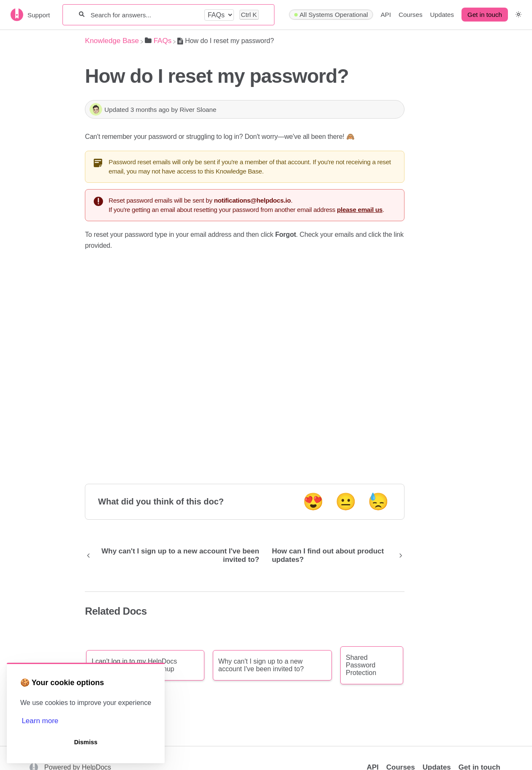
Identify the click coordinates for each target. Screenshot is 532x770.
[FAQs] (158, 41)
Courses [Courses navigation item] (411, 15)
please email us (360, 210)
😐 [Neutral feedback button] (346, 502)
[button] (518, 15)
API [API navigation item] (385, 15)
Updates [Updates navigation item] (442, 15)
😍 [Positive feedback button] (313, 502)
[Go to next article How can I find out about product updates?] (335, 556)
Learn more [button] (40, 721)
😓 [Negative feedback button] (378, 502)
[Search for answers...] (144, 15)
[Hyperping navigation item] (331, 15)
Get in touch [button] (485, 15)
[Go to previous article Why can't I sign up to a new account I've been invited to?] (175, 556)
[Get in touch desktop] (485, 15)
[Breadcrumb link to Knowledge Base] (112, 41)
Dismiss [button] (85, 742)
